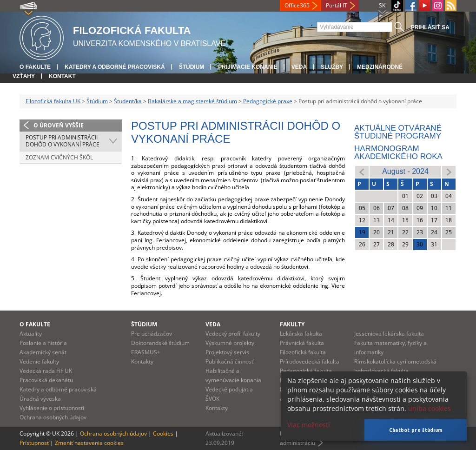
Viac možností (309, 425)
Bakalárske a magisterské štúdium (192, 101)
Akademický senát (43, 352)
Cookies (163, 433)
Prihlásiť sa (430, 27)
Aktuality (31, 334)
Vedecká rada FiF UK (46, 371)
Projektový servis (227, 352)
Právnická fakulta (302, 343)
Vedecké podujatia (229, 389)
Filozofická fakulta (303, 352)
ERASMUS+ (146, 352)
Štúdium (192, 67)
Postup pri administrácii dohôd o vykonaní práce (63, 141)
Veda (299, 67)
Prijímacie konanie (248, 67)
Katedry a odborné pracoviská (115, 67)
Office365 (297, 5)
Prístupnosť (34, 443)
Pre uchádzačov (152, 334)
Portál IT (337, 5)
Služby (332, 67)
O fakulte (35, 67)
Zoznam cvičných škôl (59, 157)
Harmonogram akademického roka (398, 152)
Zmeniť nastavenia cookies (89, 443)
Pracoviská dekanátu (46, 380)
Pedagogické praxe (268, 101)
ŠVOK (212, 399)
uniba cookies (430, 408)
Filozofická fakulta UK (53, 101)
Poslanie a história (43, 343)
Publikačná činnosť (229, 361)
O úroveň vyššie (59, 125)
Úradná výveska (40, 399)
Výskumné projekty (230, 343)
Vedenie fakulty (39, 361)
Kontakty (142, 361)
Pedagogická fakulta (306, 371)
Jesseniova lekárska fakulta (389, 334)
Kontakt (62, 76)
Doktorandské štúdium (160, 343)
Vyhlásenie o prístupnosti (52, 408)
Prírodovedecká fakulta (310, 361)
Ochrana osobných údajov (53, 417)
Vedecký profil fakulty (233, 334)
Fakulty (292, 324)
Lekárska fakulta (301, 334)
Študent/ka (128, 101)
